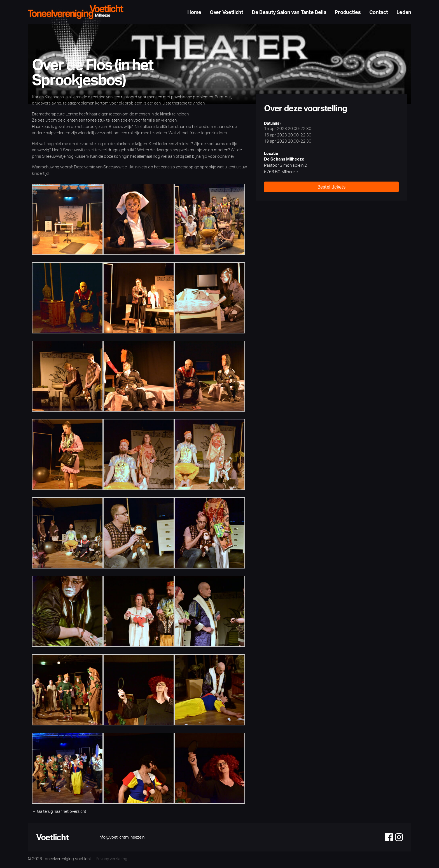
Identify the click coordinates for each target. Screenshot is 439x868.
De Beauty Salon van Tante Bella (289, 13)
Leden (404, 13)
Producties (348, 13)
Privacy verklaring (112, 860)
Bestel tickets (331, 189)
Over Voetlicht (226, 13)
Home (194, 13)
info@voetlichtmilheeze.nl (122, 838)
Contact (379, 13)
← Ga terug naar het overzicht (59, 813)
